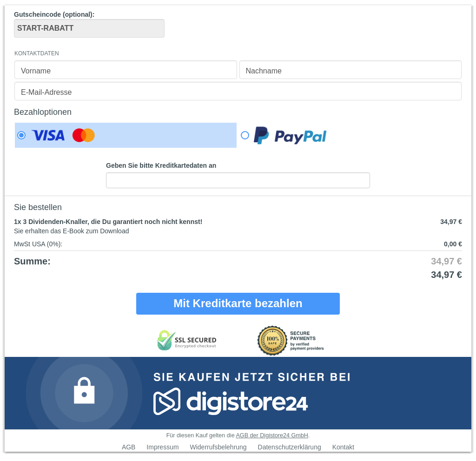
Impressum (162, 447)
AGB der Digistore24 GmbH (272, 435)
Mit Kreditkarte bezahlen (238, 303)
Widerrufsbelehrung (218, 447)
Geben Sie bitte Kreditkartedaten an (161, 165)
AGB (129, 447)
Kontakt (343, 447)
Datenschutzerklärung (290, 447)
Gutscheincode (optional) (89, 24)
